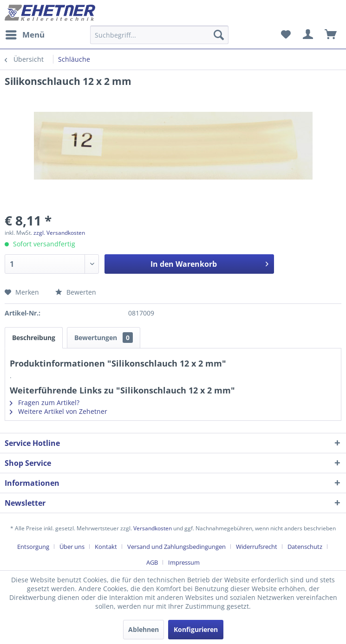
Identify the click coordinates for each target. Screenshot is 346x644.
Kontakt (106, 547)
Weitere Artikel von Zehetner (59, 411)
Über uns (72, 547)
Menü (25, 34)
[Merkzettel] (286, 35)
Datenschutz (305, 547)
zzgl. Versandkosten (59, 233)
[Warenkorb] (331, 35)
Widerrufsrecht (257, 547)
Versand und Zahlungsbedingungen (176, 547)
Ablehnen (144, 629)
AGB (152, 562)
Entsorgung (33, 547)
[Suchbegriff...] (159, 35)
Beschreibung (34, 338)
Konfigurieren (196, 629)
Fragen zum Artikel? (45, 402)
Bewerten (76, 292)
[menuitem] (25, 35)
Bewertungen (104, 338)
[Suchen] (219, 35)
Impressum (184, 562)
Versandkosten (153, 528)
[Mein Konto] (308, 35)
